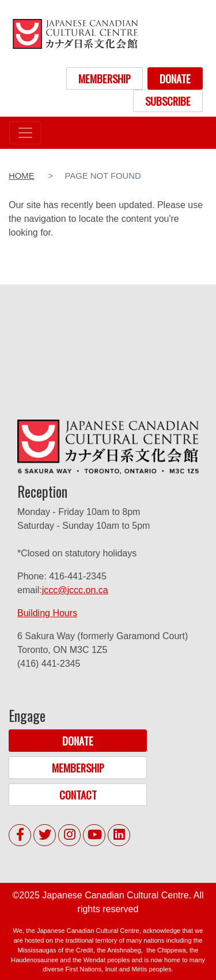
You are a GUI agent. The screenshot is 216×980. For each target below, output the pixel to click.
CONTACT (78, 795)
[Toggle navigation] (25, 133)
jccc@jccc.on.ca (75, 590)
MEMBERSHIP (105, 78)
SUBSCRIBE (168, 101)
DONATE (175, 78)
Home (22, 176)
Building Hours (47, 613)
